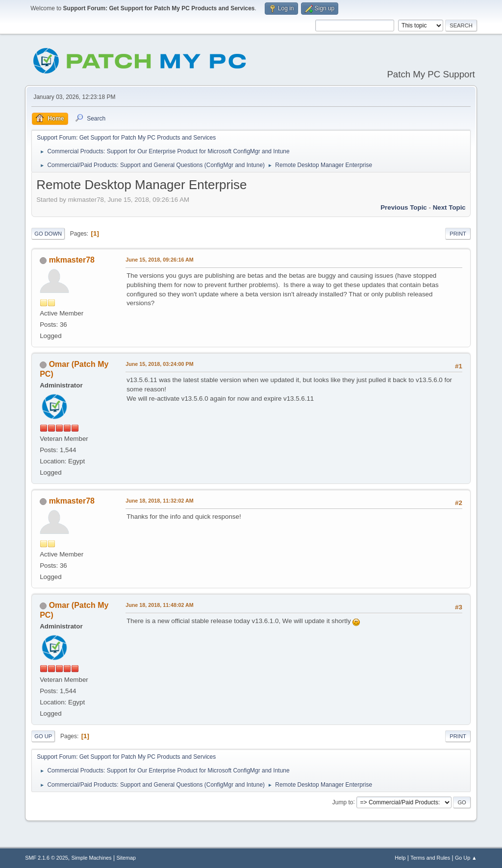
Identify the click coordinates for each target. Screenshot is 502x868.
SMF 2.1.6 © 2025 (47, 858)
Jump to (343, 802)
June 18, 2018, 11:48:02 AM (160, 605)
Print (458, 234)
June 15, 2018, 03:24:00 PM (159, 364)
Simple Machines (92, 858)
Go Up (43, 736)
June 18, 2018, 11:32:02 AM (160, 501)
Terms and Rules (430, 858)
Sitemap (126, 858)
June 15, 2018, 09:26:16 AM (160, 260)
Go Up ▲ (466, 858)
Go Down (48, 234)
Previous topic (404, 207)
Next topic (449, 207)
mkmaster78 (72, 260)
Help (400, 858)
